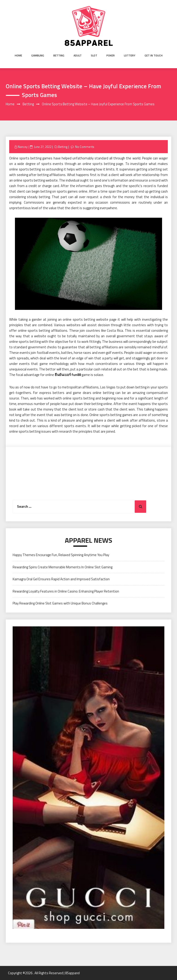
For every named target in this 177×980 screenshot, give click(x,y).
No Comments (85, 147)
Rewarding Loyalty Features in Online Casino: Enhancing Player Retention (66, 591)
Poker (111, 55)
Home (18, 55)
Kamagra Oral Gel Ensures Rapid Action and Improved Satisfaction (61, 579)
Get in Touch (154, 55)
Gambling (38, 55)
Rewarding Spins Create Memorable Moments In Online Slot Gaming (63, 567)
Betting (59, 55)
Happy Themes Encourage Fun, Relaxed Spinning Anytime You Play (61, 555)
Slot (94, 55)
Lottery (130, 55)
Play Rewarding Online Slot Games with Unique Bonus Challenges (60, 603)
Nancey (23, 147)
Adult (78, 55)
